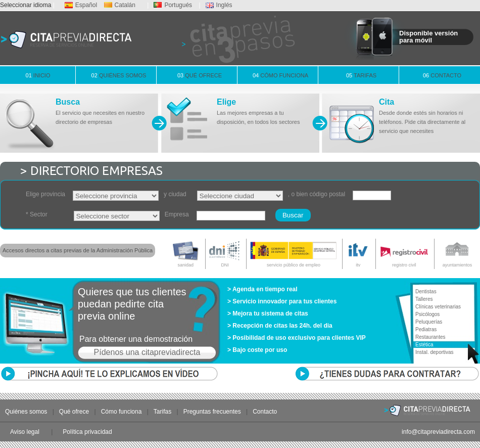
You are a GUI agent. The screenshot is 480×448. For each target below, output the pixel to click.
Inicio (38, 75)
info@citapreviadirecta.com (438, 432)
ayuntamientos (457, 253)
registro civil (404, 253)
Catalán (120, 5)
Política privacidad (87, 432)
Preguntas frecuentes (212, 412)
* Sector (37, 214)
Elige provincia (45, 194)
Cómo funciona (280, 75)
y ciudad (175, 194)
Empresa (177, 214)
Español (81, 5)
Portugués (173, 5)
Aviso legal (25, 432)
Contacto (442, 75)
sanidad (185, 253)
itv (358, 253)
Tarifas (361, 75)
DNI (225, 253)
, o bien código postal (317, 194)
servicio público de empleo (294, 253)
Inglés (219, 5)
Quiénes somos (119, 75)
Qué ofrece (200, 75)
